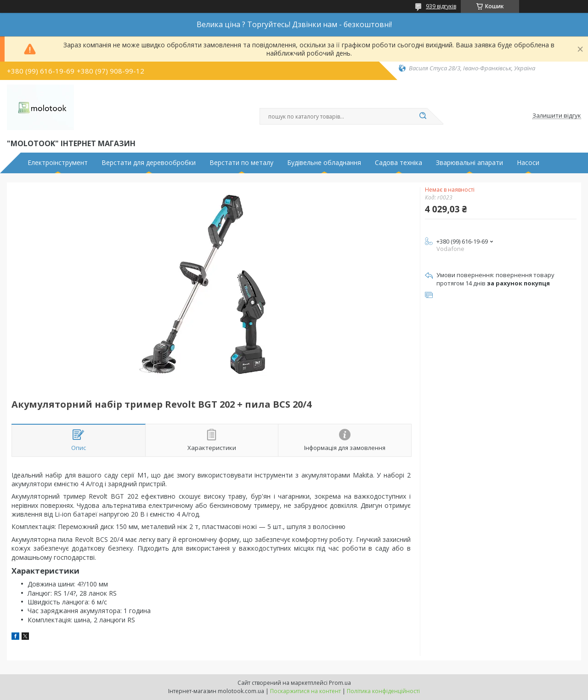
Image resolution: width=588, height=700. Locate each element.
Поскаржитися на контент (305, 691)
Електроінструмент (58, 163)
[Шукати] (423, 116)
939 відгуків (441, 6)
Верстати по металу (241, 163)
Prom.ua (340, 683)
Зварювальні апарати (469, 163)
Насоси (528, 163)
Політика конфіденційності (383, 691)
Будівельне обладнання (324, 163)
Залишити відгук (557, 116)
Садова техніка (399, 163)
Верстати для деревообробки (149, 163)
